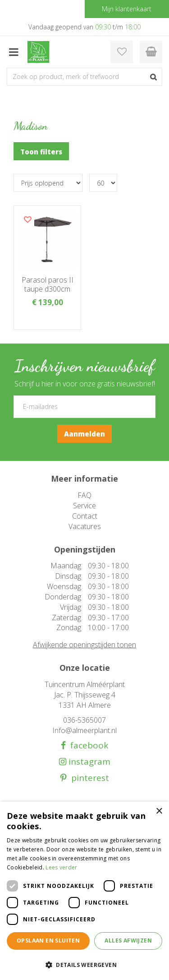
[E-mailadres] (84, 407)
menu (14, 52)
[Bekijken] (151, 52)
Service (84, 506)
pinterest (88, 778)
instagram (88, 762)
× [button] (159, 811)
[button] (84, 964)
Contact (85, 516)
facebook (87, 745)
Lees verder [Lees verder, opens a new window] (61, 867)
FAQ (84, 495)
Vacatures (85, 526)
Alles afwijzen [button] (128, 941)
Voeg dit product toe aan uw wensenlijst (27, 219)
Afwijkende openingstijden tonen (84, 645)
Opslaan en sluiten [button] (48, 941)
